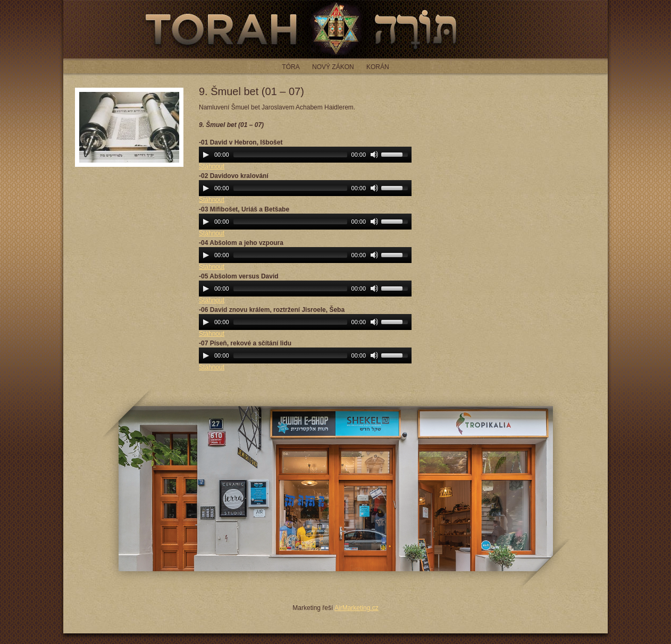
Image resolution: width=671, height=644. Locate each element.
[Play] (206, 155)
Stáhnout (212, 166)
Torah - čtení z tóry (335, 29)
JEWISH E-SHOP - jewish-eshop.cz (336, 489)
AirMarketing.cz (357, 608)
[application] (305, 155)
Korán (378, 67)
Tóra (291, 67)
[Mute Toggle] (374, 155)
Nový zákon (333, 67)
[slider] (290, 155)
